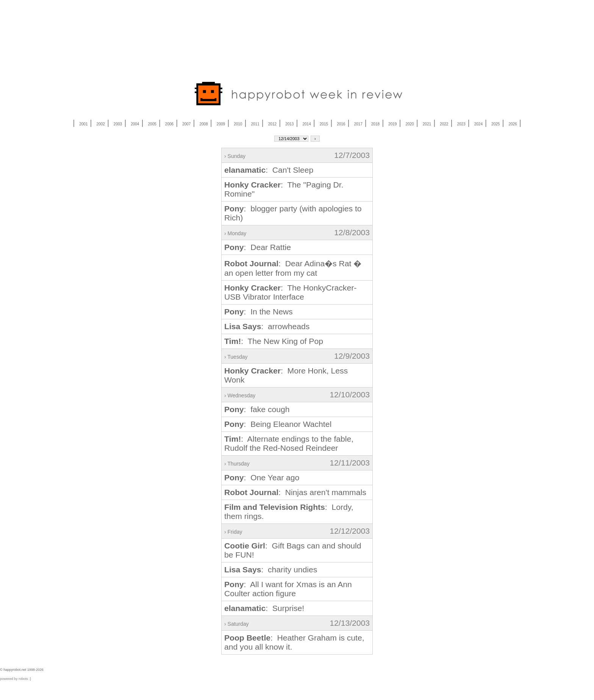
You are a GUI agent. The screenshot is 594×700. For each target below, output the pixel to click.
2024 (478, 124)
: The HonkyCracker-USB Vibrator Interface (290, 292)
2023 (461, 124)
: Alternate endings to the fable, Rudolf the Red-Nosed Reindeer (289, 443)
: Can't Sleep (269, 170)
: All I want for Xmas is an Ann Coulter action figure (288, 589)
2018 (375, 124)
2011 (255, 124)
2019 (392, 124)
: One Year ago (262, 477)
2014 (306, 124)
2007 (186, 124)
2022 (444, 124)
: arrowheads (267, 326)
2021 (427, 124)
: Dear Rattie (258, 247)
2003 (118, 124)
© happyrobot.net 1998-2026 (22, 670)
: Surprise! (264, 608)
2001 (83, 124)
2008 (204, 124)
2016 (341, 124)
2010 (238, 124)
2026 (513, 124)
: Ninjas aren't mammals (295, 492)
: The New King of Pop (274, 341)
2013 (289, 124)
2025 (496, 124)
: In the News (259, 312)
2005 (152, 124)
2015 (324, 124)
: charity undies (271, 570)
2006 (169, 124)
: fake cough (257, 409)
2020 (410, 124)
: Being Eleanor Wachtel (278, 424)
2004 (135, 124)
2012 (272, 124)
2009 (221, 124)
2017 (358, 124)
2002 (101, 124)
